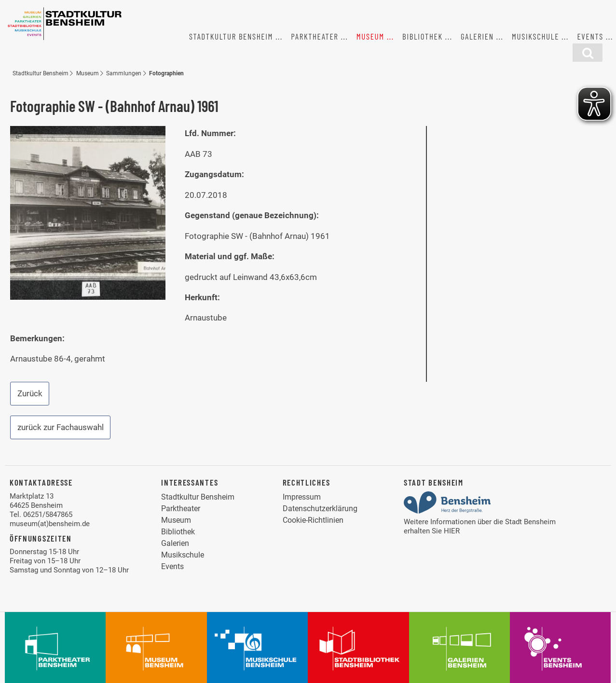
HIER (452, 531)
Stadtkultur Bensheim (231, 36)
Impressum (302, 497)
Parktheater (315, 36)
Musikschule (535, 36)
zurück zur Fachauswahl (61, 427)
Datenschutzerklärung (320, 509)
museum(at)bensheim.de (50, 524)
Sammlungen (124, 73)
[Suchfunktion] (588, 53)
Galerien (477, 36)
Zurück (30, 393)
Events (590, 36)
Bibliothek (423, 36)
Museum (370, 36)
